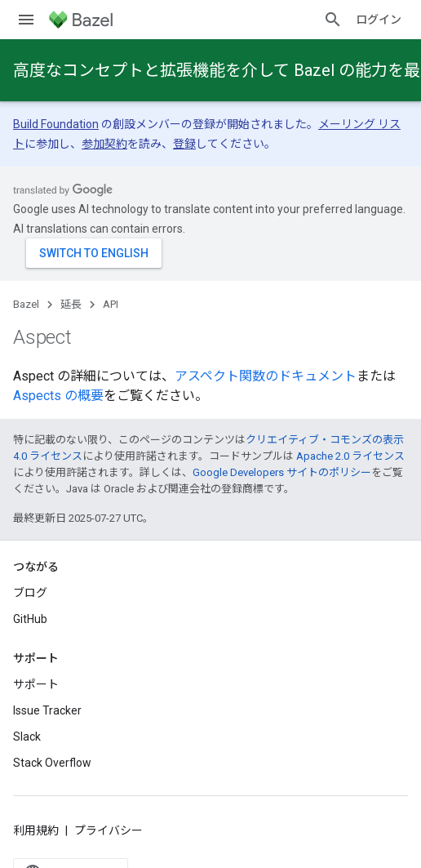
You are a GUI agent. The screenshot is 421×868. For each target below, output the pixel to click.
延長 (71, 304)
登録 (184, 144)
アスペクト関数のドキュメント (266, 376)
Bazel (26, 304)
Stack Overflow (52, 763)
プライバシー (109, 830)
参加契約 (104, 144)
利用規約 (36, 830)
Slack (27, 737)
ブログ (30, 593)
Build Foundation (56, 124)
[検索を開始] (333, 20)
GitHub (30, 619)
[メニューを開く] (26, 20)
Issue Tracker (47, 710)
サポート (36, 684)
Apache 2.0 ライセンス (350, 456)
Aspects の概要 (58, 396)
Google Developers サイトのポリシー (282, 472)
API (111, 304)
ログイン (379, 20)
